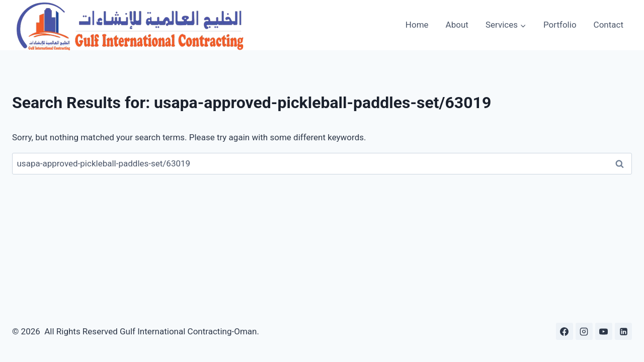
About (457, 25)
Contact (609, 25)
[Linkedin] (623, 331)
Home (417, 25)
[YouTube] (604, 331)
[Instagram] (584, 331)
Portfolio (560, 25)
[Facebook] (565, 331)
